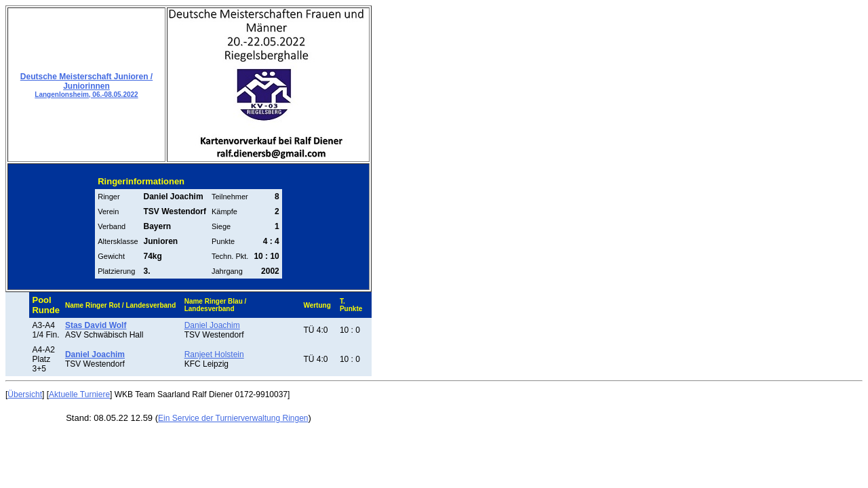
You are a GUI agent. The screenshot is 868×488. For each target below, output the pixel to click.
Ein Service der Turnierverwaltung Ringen (233, 418)
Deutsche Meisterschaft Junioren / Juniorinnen (86, 85)
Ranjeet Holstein (214, 354)
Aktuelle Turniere (79, 394)
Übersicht (25, 394)
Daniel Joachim (212, 325)
